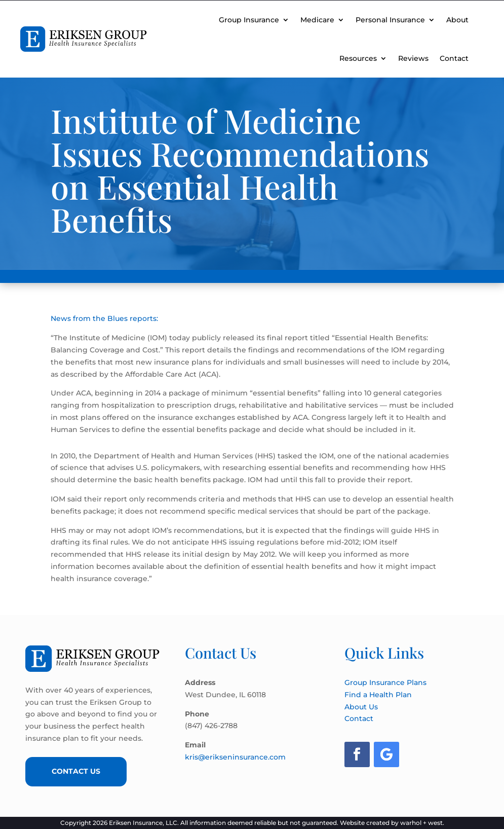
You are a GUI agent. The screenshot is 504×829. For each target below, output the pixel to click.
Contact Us (76, 771)
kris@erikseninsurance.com (235, 757)
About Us (361, 707)
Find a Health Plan (378, 695)
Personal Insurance (390, 20)
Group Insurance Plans (385, 682)
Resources (358, 58)
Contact (454, 58)
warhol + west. (422, 823)
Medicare (317, 20)
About (457, 20)
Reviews (413, 58)
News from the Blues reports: (104, 318)
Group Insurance (249, 20)
